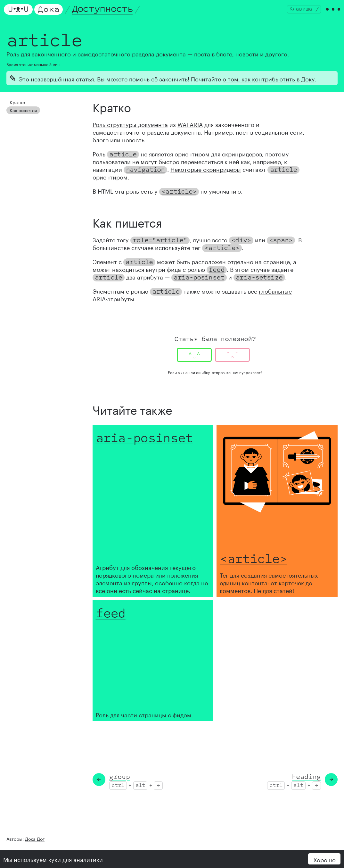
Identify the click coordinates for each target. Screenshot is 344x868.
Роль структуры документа (130, 129)
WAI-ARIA (190, 129)
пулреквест (250, 377)
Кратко (16, 107)
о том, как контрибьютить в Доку (269, 84)
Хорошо (324, 859)
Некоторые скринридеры (206, 174)
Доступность (105, 12)
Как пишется (21, 114)
